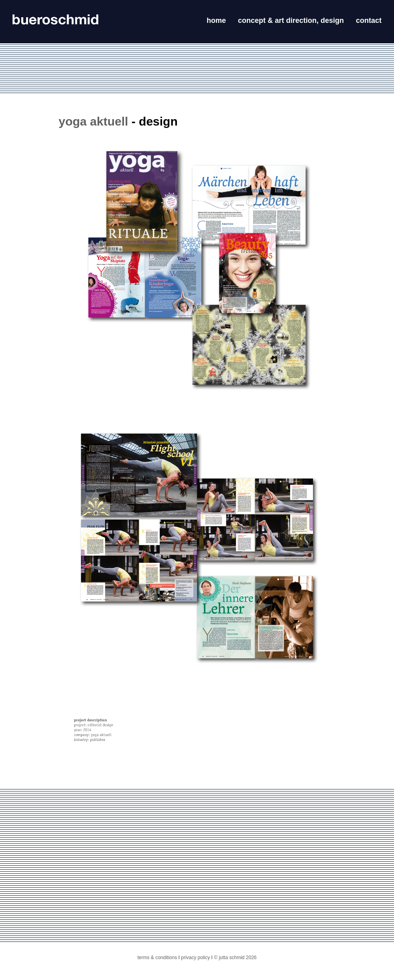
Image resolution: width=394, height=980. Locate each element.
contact (369, 20)
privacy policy (195, 958)
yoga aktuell (93, 121)
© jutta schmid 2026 (235, 958)
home (216, 20)
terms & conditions (157, 958)
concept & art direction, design (291, 20)
